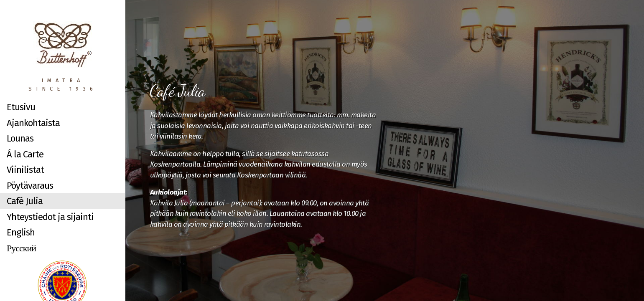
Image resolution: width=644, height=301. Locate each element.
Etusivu (21, 107)
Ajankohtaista (33, 123)
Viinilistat (25, 170)
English (21, 232)
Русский (21, 248)
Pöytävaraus (30, 186)
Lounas (20, 138)
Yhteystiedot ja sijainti (50, 217)
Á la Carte (25, 154)
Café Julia (25, 201)
